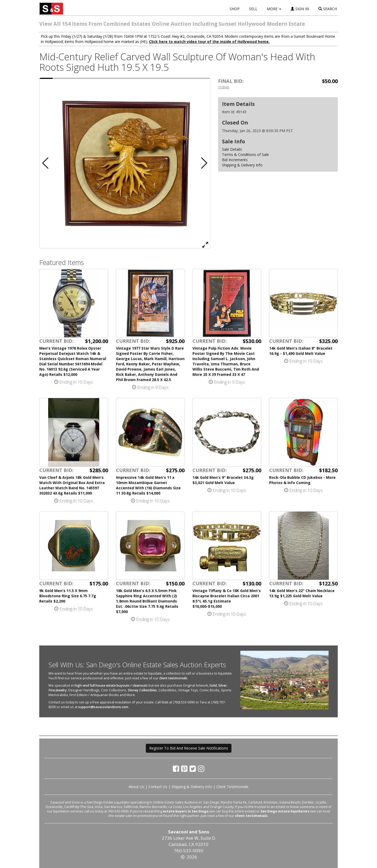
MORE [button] (274, 9)
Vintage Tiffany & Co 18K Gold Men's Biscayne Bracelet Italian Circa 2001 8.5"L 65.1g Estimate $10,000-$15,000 (227, 598)
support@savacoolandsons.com (103, 707)
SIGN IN (300, 9)
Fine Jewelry (58, 690)
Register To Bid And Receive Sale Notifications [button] (189, 748)
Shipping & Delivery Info (242, 165)
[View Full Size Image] (205, 245)
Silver (223, 685)
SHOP (235, 9)
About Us (136, 787)
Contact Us (158, 787)
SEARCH (328, 9)
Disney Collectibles (142, 690)
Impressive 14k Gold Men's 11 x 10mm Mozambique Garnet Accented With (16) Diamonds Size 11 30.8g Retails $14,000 (148, 485)
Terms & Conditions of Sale (245, 154)
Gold (213, 685)
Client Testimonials (232, 787)
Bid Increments (235, 160)
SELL (253, 9)
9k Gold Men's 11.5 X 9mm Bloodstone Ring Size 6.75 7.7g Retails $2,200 (68, 596)
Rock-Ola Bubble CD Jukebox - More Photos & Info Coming (302, 480)
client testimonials (173, 678)
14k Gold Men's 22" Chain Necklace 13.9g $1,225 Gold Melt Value (302, 593)
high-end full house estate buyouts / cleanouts (111, 685)
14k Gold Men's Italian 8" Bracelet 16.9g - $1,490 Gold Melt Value (301, 351)
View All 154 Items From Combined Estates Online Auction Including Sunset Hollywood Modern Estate (172, 24)
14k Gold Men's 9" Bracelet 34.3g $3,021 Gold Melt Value (223, 480)
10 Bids (224, 87)
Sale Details (232, 149)
